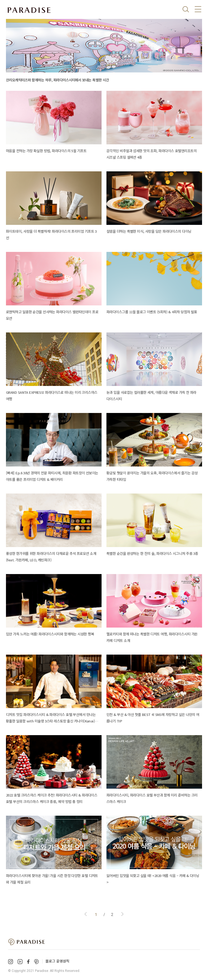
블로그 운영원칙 (57, 961)
